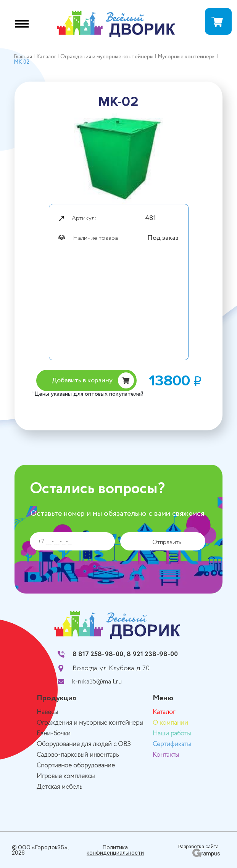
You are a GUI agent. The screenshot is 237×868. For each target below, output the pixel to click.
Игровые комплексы (66, 776)
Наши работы (172, 734)
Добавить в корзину (82, 380)
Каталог (164, 712)
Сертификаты (172, 744)
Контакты (166, 755)
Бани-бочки (54, 734)
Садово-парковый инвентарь (78, 755)
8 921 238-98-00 (152, 654)
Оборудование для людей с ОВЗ (84, 744)
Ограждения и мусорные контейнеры (90, 723)
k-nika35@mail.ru (97, 682)
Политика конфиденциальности (115, 850)
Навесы (47, 712)
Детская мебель (59, 787)
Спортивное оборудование (76, 766)
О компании (170, 723)
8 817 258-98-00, (99, 654)
